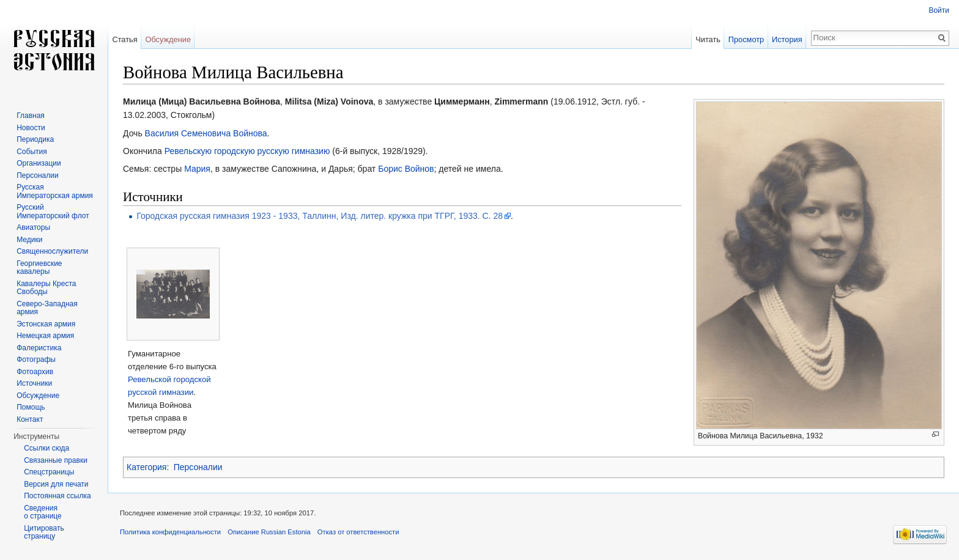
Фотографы (36, 359)
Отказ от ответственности (358, 532)
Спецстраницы (49, 472)
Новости (31, 128)
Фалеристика (39, 348)
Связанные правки (56, 460)
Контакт (30, 419)
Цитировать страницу (44, 532)
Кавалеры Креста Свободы (46, 288)
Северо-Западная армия (47, 308)
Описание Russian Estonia (269, 532)
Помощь (31, 407)
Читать (708, 39)
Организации (39, 163)
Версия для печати (56, 484)
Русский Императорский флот (53, 212)
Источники (34, 383)
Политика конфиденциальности (170, 532)
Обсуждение (168, 39)
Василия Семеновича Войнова (206, 133)
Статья (124, 39)
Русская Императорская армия (55, 191)
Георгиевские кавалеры (39, 268)
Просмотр (746, 39)
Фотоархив (35, 372)
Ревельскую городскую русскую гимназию (247, 151)
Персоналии (198, 467)
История (787, 39)
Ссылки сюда (46, 448)
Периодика (35, 139)
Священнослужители (52, 251)
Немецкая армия (45, 336)
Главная (31, 116)
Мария (197, 169)
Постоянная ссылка (57, 496)
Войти (939, 10)
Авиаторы (33, 227)
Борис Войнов (406, 169)
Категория (146, 467)
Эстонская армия (46, 324)
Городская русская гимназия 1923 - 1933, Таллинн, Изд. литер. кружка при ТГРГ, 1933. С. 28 (320, 216)
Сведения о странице (43, 512)
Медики (29, 240)
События (32, 152)
